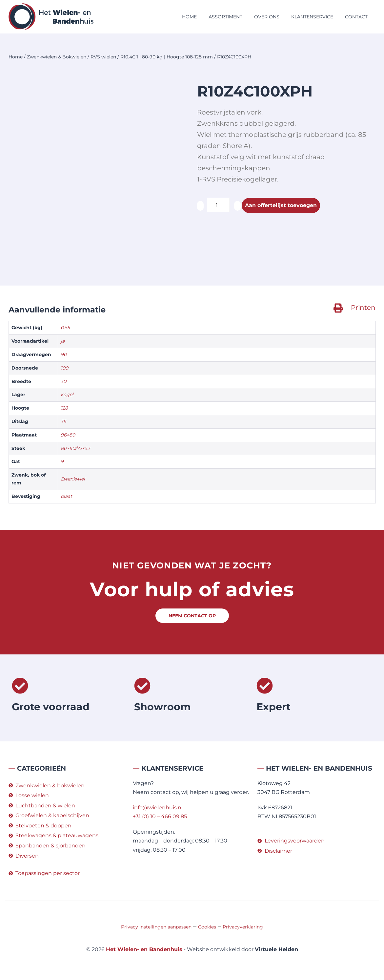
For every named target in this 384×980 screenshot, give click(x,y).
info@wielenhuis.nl (158, 808)
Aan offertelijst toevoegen (281, 205)
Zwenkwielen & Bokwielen (57, 57)
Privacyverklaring (243, 927)
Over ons (267, 17)
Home (189, 17)
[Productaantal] (218, 205)
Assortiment (225, 17)
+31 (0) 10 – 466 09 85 (160, 816)
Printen (363, 308)
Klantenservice (312, 17)
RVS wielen (103, 57)
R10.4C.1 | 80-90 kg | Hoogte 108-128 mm (167, 57)
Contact (356, 17)
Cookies (207, 927)
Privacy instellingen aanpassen (156, 927)
